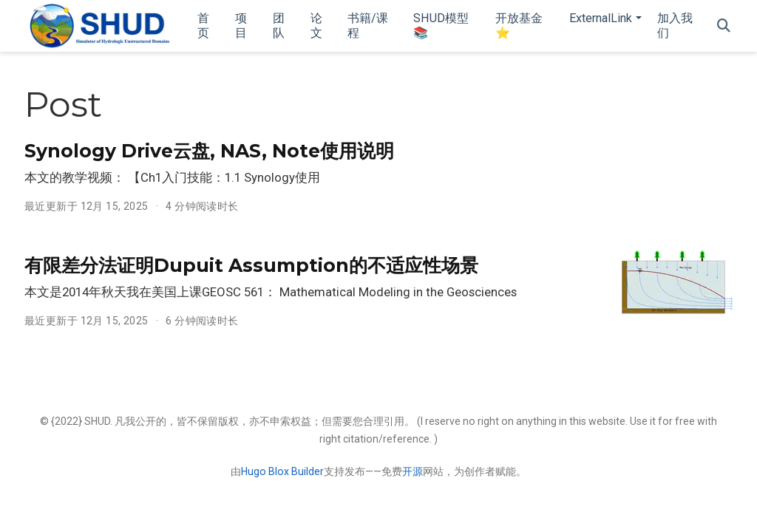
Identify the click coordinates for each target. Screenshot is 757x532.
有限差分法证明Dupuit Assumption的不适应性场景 (251, 265)
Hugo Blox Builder (282, 471)
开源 (413, 471)
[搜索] (724, 26)
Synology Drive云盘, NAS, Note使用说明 (209, 151)
